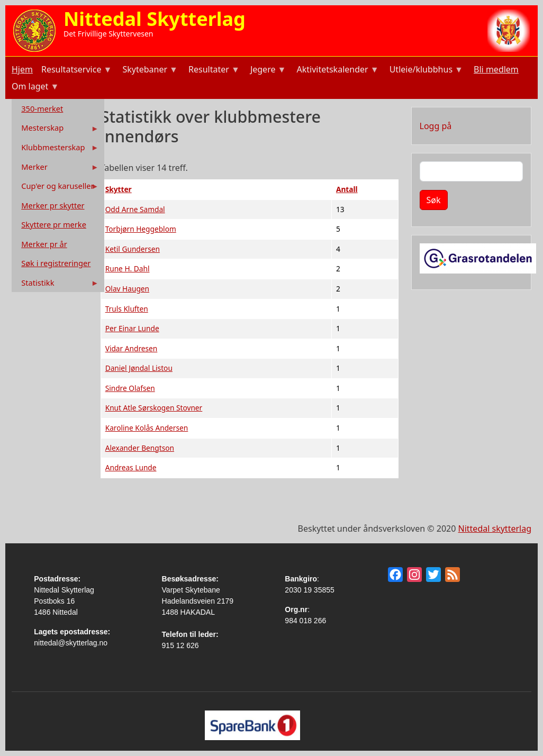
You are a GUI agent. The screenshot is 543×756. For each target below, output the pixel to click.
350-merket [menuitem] (42, 108)
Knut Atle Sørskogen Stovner (154, 408)
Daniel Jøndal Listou (139, 368)
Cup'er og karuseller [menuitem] (56, 188)
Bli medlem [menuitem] (496, 69)
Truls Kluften (127, 309)
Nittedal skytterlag (495, 529)
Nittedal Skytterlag (155, 19)
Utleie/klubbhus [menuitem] (425, 71)
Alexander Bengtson (140, 448)
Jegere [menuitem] (267, 71)
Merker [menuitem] (56, 169)
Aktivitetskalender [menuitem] (336, 71)
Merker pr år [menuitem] (44, 244)
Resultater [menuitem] (213, 71)
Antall (347, 189)
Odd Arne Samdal (135, 209)
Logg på (436, 126)
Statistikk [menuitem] (56, 285)
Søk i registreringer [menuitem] (56, 263)
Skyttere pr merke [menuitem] (54, 224)
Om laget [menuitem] (34, 88)
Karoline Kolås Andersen (147, 428)
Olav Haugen (127, 289)
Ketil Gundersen (133, 249)
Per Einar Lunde (132, 328)
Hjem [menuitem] (22, 69)
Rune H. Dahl (128, 268)
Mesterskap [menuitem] (56, 130)
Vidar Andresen (132, 348)
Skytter (119, 189)
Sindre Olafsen (130, 388)
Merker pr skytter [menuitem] (53, 205)
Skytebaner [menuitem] (149, 71)
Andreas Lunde (131, 467)
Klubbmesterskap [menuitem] (56, 149)
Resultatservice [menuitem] (75, 71)
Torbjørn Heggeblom (141, 229)
